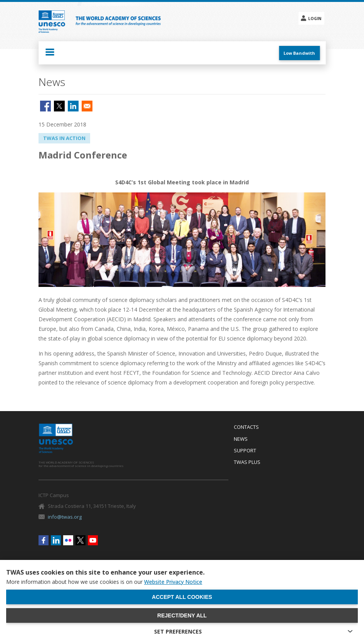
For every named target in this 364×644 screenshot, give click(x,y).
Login (315, 19)
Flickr (68, 540)
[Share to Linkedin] (73, 106)
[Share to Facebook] (45, 106)
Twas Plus (247, 462)
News (241, 439)
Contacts (246, 427)
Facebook (44, 540)
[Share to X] (59, 106)
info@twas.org (65, 517)
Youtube (93, 540)
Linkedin (56, 540)
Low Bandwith (299, 53)
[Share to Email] (87, 106)
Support (245, 451)
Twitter (81, 540)
